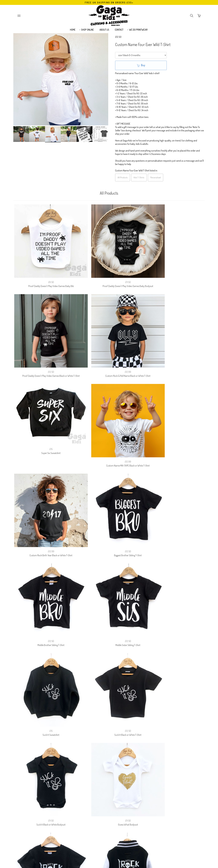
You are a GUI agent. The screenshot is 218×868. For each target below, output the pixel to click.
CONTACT (119, 31)
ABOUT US (104, 31)
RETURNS (94, 790)
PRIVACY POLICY (112, 790)
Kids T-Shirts (139, 177)
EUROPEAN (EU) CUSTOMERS (140, 790)
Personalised (156, 177)
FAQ (82, 790)
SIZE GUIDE (69, 790)
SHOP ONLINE (87, 31)
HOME (73, 31)
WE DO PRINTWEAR (138, 31)
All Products (123, 177)
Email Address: (92, 806)
